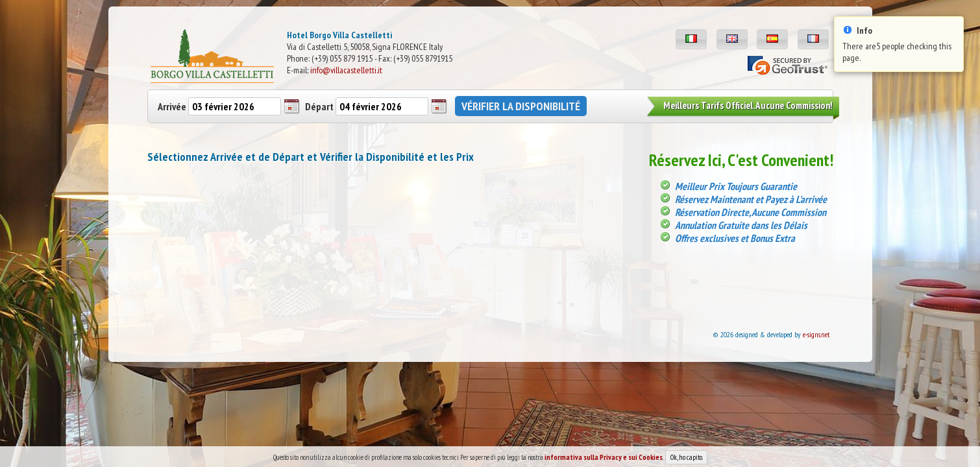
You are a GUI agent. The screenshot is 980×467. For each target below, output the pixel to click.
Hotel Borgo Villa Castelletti (339, 35)
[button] (691, 39)
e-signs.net (816, 334)
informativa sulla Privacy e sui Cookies (604, 460)
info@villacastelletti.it (346, 70)
